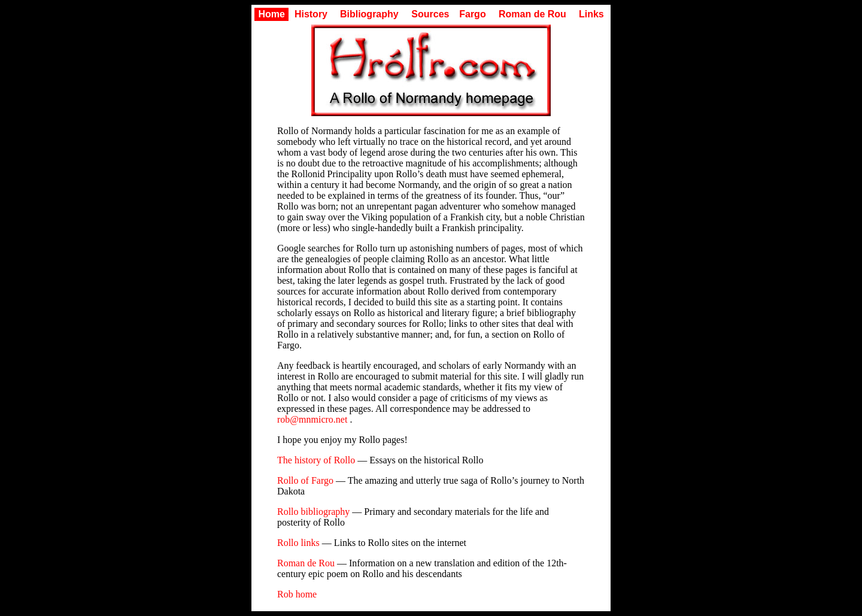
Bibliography (369, 14)
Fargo (472, 14)
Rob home (297, 594)
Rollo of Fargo (305, 480)
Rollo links (298, 543)
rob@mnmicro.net (312, 419)
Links (591, 14)
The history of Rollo (316, 460)
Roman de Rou (532, 14)
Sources (430, 14)
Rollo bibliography (313, 512)
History (311, 14)
